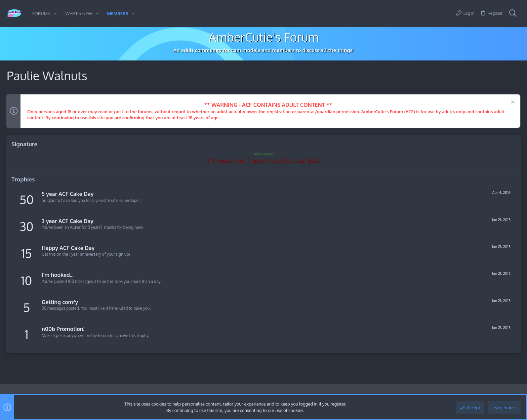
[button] (55, 14)
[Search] (513, 13)
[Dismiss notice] (512, 103)
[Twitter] (517, 395)
